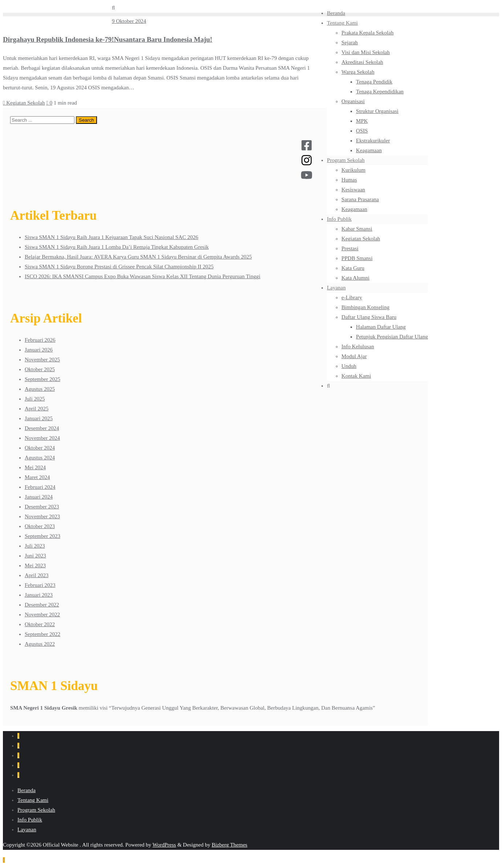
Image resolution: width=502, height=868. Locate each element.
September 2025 (42, 379)
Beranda (27, 790)
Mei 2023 (35, 565)
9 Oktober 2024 (129, 21)
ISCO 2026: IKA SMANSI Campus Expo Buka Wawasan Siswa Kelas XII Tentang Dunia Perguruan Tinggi (143, 276)
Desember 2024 (42, 428)
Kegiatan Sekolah (24, 103)
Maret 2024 (37, 477)
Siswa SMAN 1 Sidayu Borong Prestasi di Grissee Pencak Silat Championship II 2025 (119, 267)
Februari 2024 (40, 487)
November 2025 (42, 360)
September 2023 (42, 536)
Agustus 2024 (40, 458)
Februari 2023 (40, 585)
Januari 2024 (39, 497)
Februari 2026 (40, 340)
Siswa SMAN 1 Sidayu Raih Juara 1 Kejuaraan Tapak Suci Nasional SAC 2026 (112, 237)
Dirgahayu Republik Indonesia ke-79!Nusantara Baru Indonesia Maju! (108, 39)
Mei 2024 (35, 467)
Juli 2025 (35, 399)
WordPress (164, 845)
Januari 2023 (39, 595)
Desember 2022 (42, 605)
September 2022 (42, 634)
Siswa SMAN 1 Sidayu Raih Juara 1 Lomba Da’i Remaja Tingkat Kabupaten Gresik (117, 247)
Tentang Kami (33, 800)
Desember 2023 (42, 507)
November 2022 (42, 615)
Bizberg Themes (230, 845)
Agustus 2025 (40, 389)
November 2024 (42, 438)
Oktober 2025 (40, 369)
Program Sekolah (36, 810)
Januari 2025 (39, 418)
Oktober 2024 (40, 448)
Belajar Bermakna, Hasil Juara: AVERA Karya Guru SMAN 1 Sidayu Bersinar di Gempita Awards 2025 (138, 257)
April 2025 (37, 409)
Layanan (27, 830)
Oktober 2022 (40, 624)
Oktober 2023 (40, 526)
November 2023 (42, 516)
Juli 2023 (35, 546)
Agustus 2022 (40, 644)
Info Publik (30, 820)
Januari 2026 (39, 350)
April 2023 (37, 575)
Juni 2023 (35, 556)
